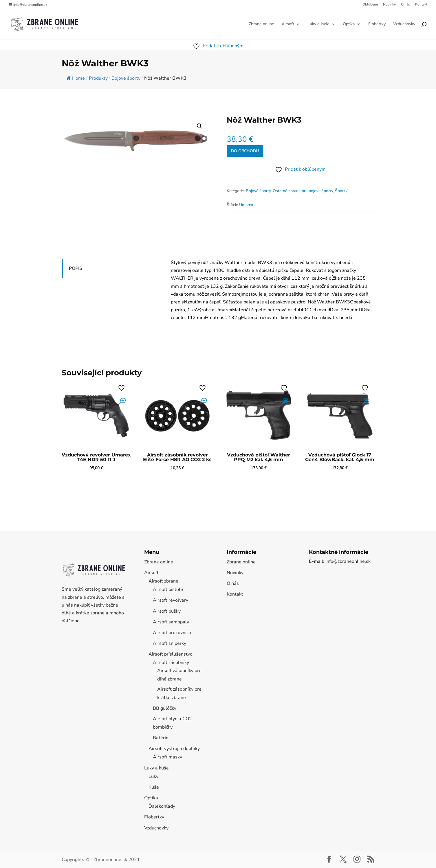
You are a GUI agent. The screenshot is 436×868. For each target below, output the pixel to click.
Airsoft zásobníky (171, 663)
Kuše (154, 787)
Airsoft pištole (168, 589)
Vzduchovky (404, 24)
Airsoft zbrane (163, 581)
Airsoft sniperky (170, 643)
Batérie (161, 738)
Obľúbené (370, 5)
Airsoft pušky (167, 611)
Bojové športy (258, 191)
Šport (340, 191)
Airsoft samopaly (171, 622)
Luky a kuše (318, 24)
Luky (153, 776)
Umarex (246, 205)
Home (76, 78)
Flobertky (377, 24)
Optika (349, 24)
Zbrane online (261, 24)
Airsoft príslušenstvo (171, 654)
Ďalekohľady (162, 806)
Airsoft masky (167, 757)
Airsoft (288, 24)
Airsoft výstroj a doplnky (174, 749)
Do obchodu (245, 151)
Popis (76, 268)
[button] (199, 126)
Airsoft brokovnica (172, 633)
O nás (405, 5)
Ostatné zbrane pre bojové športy (303, 191)
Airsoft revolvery (171, 600)
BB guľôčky (165, 708)
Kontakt (421, 5)
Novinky (389, 5)
